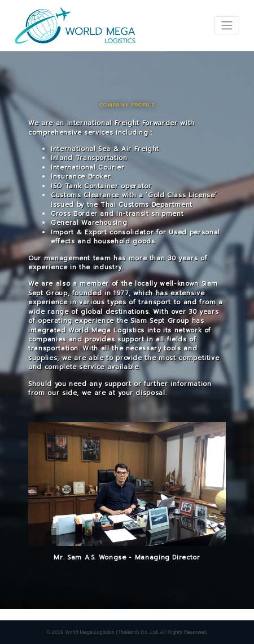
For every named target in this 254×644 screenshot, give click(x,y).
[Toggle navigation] (227, 25)
